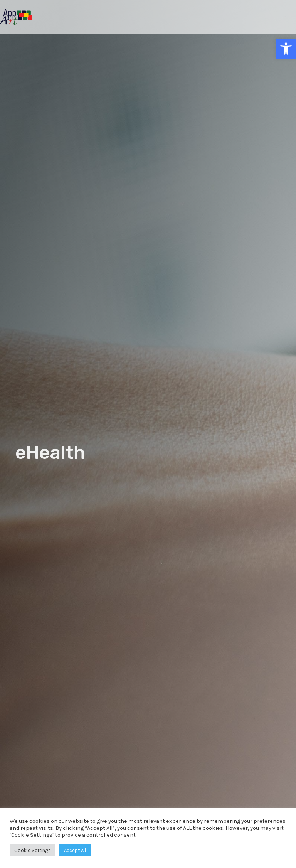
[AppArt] (16, 17)
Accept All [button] (75, 850)
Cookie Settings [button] (33, 850)
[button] (286, 49)
